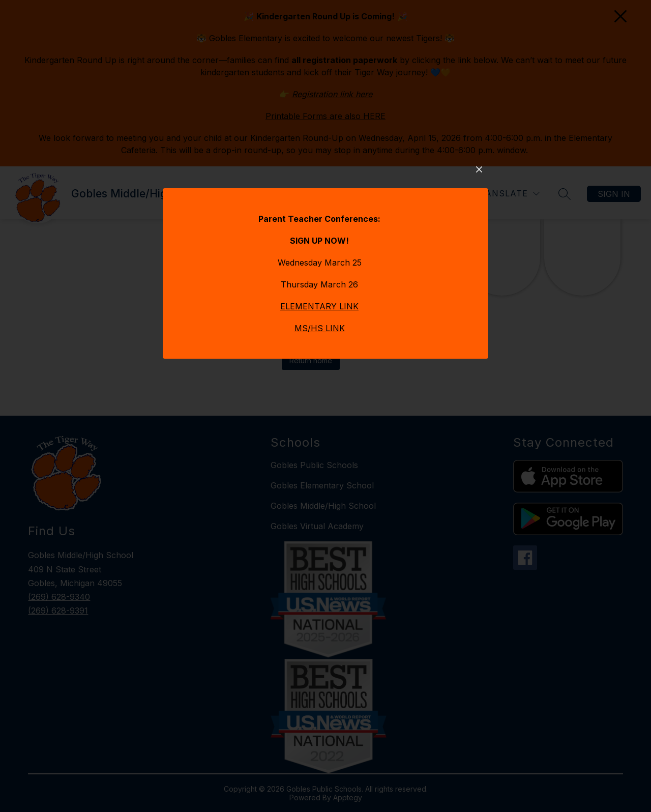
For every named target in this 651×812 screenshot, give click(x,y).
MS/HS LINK (320, 368)
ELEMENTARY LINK (319, 346)
